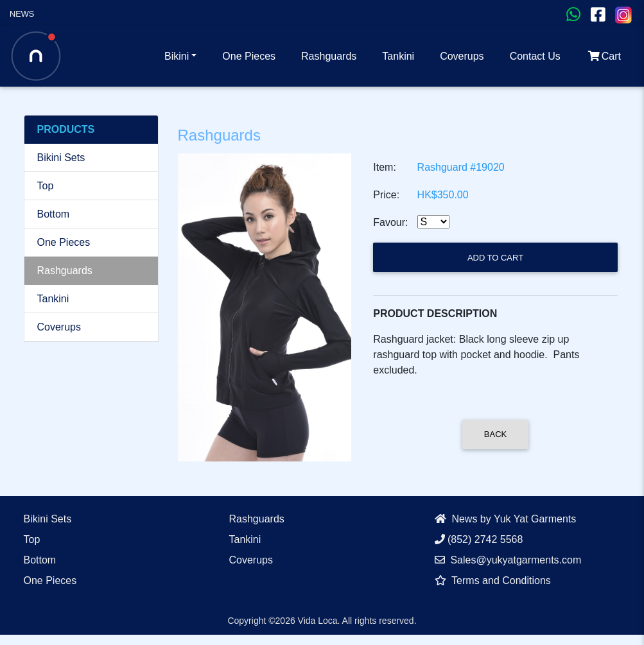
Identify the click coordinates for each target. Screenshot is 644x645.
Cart (604, 56)
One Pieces (249, 56)
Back (495, 434)
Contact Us (535, 56)
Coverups (462, 56)
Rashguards (329, 56)
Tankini (398, 56)
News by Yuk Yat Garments (506, 519)
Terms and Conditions (493, 580)
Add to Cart (495, 258)
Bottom (54, 214)
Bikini (177, 56)
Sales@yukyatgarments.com (508, 560)
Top (46, 186)
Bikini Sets (61, 158)
